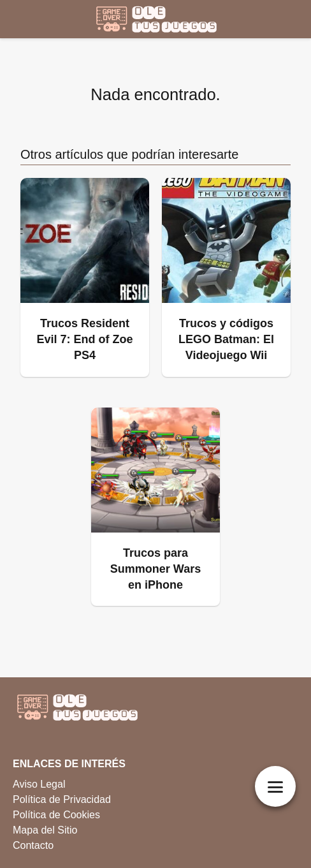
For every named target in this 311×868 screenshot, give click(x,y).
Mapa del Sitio (45, 830)
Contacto (33, 845)
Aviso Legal (39, 784)
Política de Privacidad (62, 799)
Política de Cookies (56, 815)
